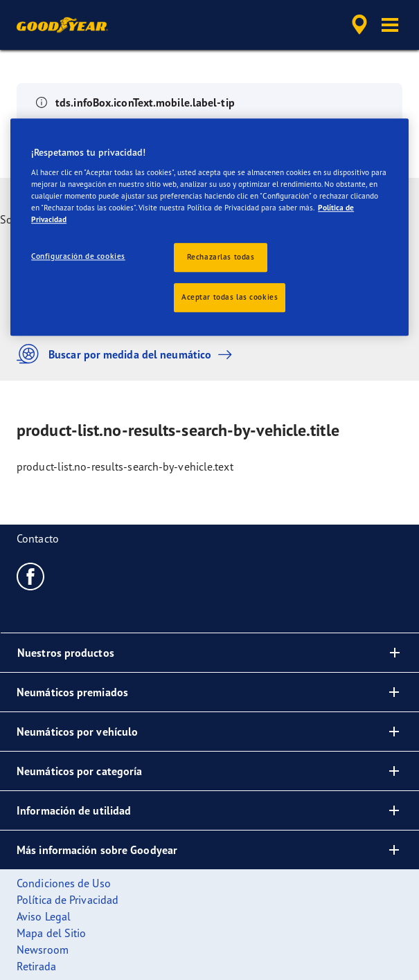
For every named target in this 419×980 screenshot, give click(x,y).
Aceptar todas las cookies (230, 297)
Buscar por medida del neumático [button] (128, 354)
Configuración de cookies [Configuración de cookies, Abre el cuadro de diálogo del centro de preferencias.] (78, 257)
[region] (209, 228)
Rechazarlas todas (221, 257)
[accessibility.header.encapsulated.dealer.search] (359, 25)
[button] (390, 25)
